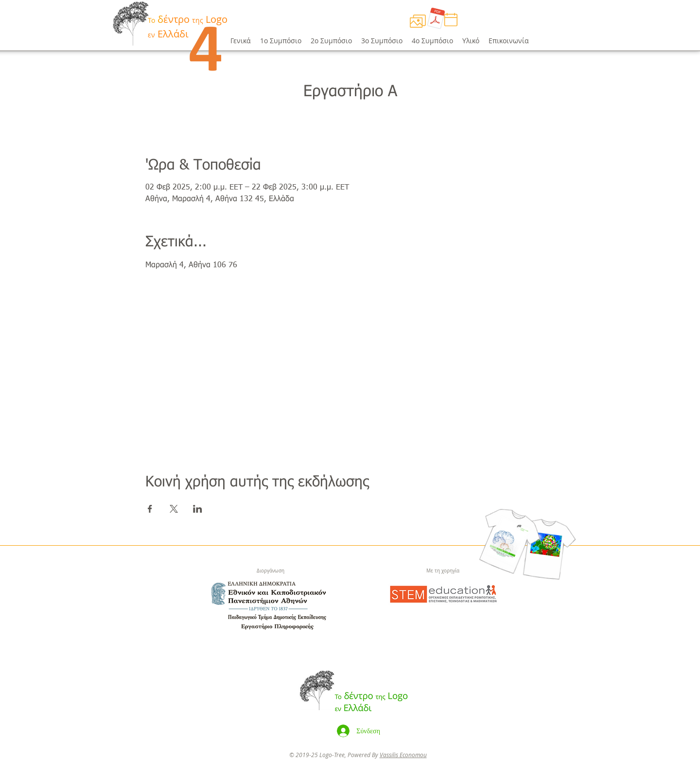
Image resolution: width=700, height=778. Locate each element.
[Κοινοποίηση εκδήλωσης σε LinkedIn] (198, 509)
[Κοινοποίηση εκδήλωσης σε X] (174, 509)
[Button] (169, 25)
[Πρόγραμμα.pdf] (436, 19)
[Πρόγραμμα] (418, 21)
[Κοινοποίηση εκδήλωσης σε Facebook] (150, 509)
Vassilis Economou (403, 755)
